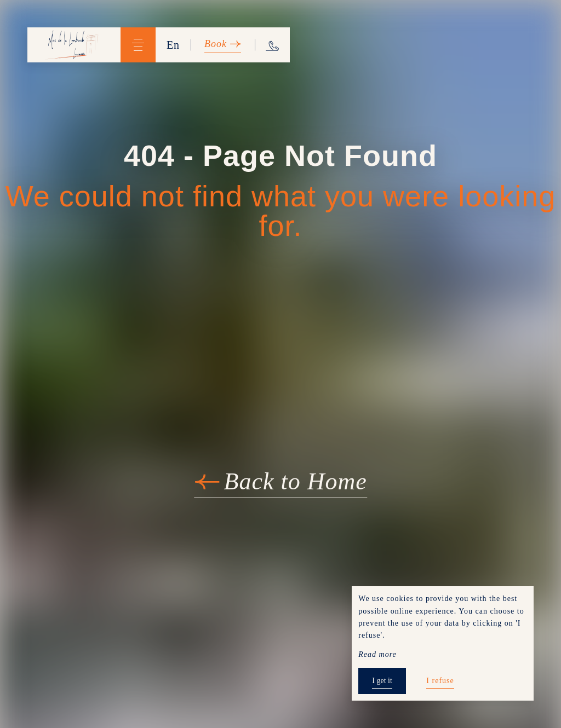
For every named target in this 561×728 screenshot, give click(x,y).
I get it (382, 681)
